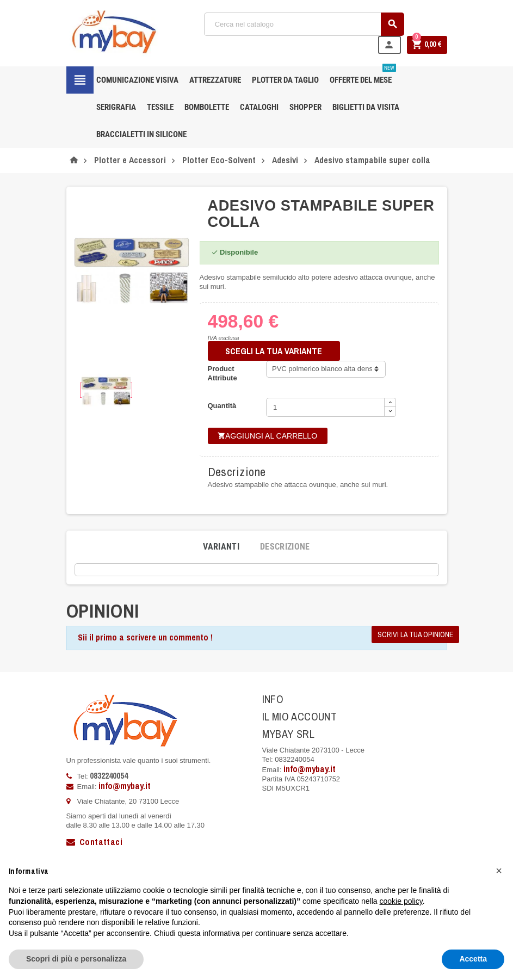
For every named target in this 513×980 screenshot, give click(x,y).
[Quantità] (325, 407)
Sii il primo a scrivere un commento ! (145, 637)
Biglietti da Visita (366, 107)
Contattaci (94, 842)
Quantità (222, 406)
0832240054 (109, 775)
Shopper (305, 107)
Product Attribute (222, 373)
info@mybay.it (125, 786)
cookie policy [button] (401, 901)
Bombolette (207, 107)
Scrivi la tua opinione (415, 634)
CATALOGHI (259, 107)
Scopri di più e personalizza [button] (76, 959)
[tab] (221, 547)
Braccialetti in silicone (141, 134)
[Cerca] (304, 24)
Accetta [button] (473, 959)
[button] (499, 871)
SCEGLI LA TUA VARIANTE (274, 351)
